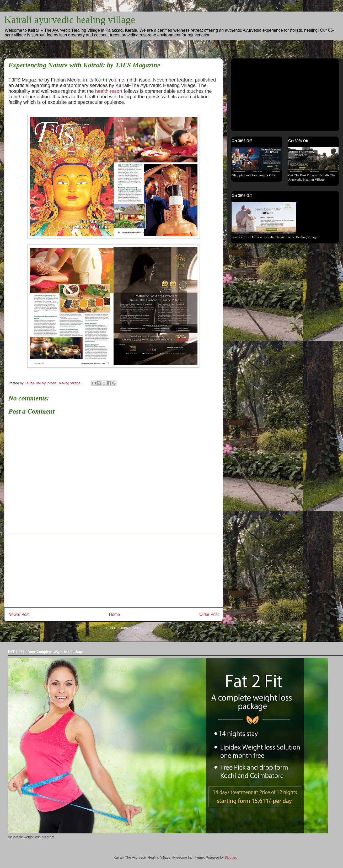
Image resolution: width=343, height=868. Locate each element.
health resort (109, 91)
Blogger (231, 857)
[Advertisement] (264, 93)
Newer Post (19, 614)
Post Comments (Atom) (124, 628)
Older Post (209, 614)
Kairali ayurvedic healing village (70, 20)
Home (115, 614)
